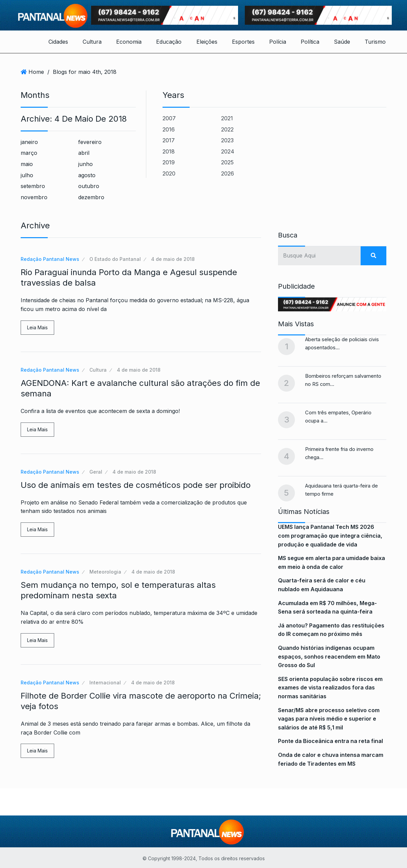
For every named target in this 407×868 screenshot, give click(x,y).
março (29, 153)
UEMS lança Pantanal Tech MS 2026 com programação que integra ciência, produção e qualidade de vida (330, 535)
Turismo (375, 42)
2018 (169, 151)
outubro (89, 186)
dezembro (91, 197)
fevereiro (90, 142)
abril (84, 153)
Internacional (105, 683)
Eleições (207, 42)
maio (27, 164)
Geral (96, 472)
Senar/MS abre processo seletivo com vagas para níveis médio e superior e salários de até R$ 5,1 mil (329, 719)
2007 (169, 118)
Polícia (278, 42)
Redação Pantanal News (50, 259)
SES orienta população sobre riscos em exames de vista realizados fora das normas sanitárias (330, 688)
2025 (227, 162)
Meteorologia (105, 572)
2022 (227, 129)
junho (85, 164)
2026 (228, 173)
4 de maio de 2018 (173, 259)
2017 (169, 140)
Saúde (342, 42)
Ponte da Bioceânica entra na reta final (330, 741)
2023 (227, 140)
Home (36, 72)
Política (310, 42)
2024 (228, 151)
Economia (129, 42)
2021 (227, 118)
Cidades (58, 42)
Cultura (92, 42)
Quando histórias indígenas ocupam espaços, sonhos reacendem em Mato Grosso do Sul (329, 656)
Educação (169, 42)
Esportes (243, 42)
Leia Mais (37, 327)
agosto (87, 175)
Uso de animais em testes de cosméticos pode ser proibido (136, 485)
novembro (34, 197)
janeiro (29, 142)
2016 (169, 129)
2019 (169, 162)
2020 (169, 173)
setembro (33, 186)
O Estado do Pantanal (115, 259)
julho (27, 175)
